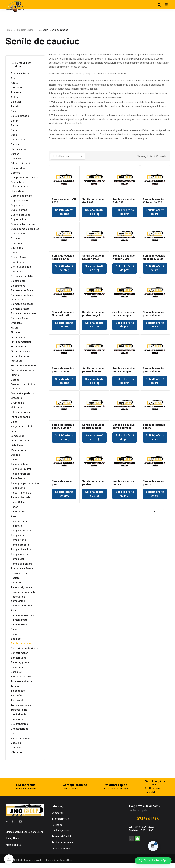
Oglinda (15, 455)
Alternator (17, 88)
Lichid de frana (20, 441)
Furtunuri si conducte (24, 366)
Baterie (15, 107)
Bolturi (15, 121)
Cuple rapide (18, 219)
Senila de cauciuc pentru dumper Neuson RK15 (63, 428)
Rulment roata (19, 620)
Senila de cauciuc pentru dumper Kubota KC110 (154, 372)
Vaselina (16, 743)
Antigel (15, 97)
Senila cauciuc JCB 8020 (64, 201)
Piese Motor (18, 478)
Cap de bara (18, 140)
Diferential (17, 243)
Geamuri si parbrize (23, 393)
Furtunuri (16, 361)
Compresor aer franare (24, 178)
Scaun (15, 634)
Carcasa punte (19, 149)
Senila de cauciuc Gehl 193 (93, 201)
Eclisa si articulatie (22, 276)
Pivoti (14, 516)
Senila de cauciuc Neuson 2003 (124, 257)
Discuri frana (18, 257)
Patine (15, 460)
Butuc (14, 130)
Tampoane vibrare (21, 681)
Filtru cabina (18, 337)
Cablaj (14, 135)
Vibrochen (17, 752)
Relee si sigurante (22, 587)
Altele (14, 83)
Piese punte (18, 488)
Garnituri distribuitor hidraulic (23, 386)
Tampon (16, 686)
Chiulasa (16, 159)
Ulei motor (17, 719)
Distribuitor (17, 262)
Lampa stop (18, 436)
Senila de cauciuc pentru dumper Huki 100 (124, 315)
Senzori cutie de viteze (24, 648)
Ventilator (17, 748)
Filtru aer (16, 332)
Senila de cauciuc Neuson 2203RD (154, 257)
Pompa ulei (17, 559)
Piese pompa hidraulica (25, 483)
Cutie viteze (18, 234)
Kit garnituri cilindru (23, 426)
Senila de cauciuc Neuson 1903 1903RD (93, 259)
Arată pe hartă (13, 845)
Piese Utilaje (18, 502)
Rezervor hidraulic (22, 606)
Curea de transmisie (23, 224)
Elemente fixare (20, 309)
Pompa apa (17, 535)
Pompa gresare (20, 545)
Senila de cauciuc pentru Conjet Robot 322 (93, 315)
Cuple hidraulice (21, 215)
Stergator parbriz (21, 677)
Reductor (16, 583)
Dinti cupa (17, 248)
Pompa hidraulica (21, 549)
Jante (14, 422)
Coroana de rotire (21, 196)
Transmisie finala (21, 705)
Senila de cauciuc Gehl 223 (124, 201)
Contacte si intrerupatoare (19, 184)
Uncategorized (20, 729)
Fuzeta (15, 375)
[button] (153, 861)
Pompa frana (18, 540)
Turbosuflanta (19, 710)
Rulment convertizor (23, 615)
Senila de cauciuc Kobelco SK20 (63, 257)
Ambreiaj (16, 92)
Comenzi (16, 173)
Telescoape (18, 691)
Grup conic (17, 403)
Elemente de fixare (22, 290)
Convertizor (18, 191)
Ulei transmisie (20, 724)
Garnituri (16, 380)
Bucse (15, 125)
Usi (13, 733)
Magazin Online (25, 30)
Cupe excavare (20, 201)
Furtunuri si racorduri (24, 370)
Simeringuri (18, 667)
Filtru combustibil (21, 342)
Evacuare (16, 323)
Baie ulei (16, 102)
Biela (14, 111)
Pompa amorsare (21, 531)
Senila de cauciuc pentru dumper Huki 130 (154, 315)
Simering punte (20, 662)
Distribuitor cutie (21, 267)
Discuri (15, 253)
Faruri (14, 328)
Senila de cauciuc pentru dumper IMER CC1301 (124, 372)
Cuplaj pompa (19, 210)
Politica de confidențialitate (59, 860)
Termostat (17, 700)
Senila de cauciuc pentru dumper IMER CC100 (63, 372)
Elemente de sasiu (22, 304)
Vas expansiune (20, 738)
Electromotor (19, 281)
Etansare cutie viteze (23, 313)
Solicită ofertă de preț (64, 212)
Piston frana (18, 512)
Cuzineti (16, 238)
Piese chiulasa (19, 464)
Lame (14, 431)
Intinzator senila (20, 417)
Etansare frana (20, 318)
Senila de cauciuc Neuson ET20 (63, 314)
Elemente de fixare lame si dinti (22, 297)
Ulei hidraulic (19, 714)
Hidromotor (18, 407)
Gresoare (16, 398)
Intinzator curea (20, 412)
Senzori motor (19, 653)
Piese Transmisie (21, 493)
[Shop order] (68, 156)
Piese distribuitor (21, 469)
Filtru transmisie (20, 351)
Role (13, 610)
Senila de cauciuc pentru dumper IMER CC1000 (93, 372)
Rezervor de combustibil (18, 599)
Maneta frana (19, 450)
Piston (15, 507)
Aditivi (14, 78)
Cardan (15, 154)
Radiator (16, 578)
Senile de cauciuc (22, 643)
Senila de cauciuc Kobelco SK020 (154, 201)
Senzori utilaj (19, 658)
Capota (15, 144)
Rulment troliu (19, 625)
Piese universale (21, 497)
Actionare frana (20, 73)
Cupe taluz (17, 205)
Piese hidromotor (21, 474)
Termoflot (17, 696)
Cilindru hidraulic (21, 163)
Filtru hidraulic (19, 347)
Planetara (16, 526)
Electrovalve (18, 286)
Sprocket (16, 672)
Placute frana (19, 521)
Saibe (14, 629)
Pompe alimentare (22, 564)
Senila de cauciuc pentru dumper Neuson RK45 (93, 428)
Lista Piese (17, 445)
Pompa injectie (20, 554)
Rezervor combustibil (23, 592)
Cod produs (18, 168)
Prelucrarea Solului (22, 568)
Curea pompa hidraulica (25, 229)
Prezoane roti (19, 573)
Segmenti (16, 639)
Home (9, 30)
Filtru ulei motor (20, 356)
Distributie (17, 272)
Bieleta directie (20, 116)
